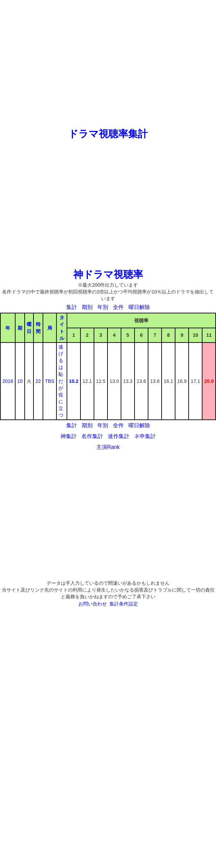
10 (20, 381)
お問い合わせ (93, 604)
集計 (72, 307)
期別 (87, 307)
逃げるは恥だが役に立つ (61, 381)
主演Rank (108, 447)
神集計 (69, 436)
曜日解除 (139, 307)
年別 (103, 307)
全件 (118, 307)
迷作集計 (119, 436)
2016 (8, 381)
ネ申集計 (145, 436)
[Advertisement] (63, 64)
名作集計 (92, 436)
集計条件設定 (124, 604)
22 (38, 381)
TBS (50, 381)
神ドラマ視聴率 (108, 274)
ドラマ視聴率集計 (108, 134)
